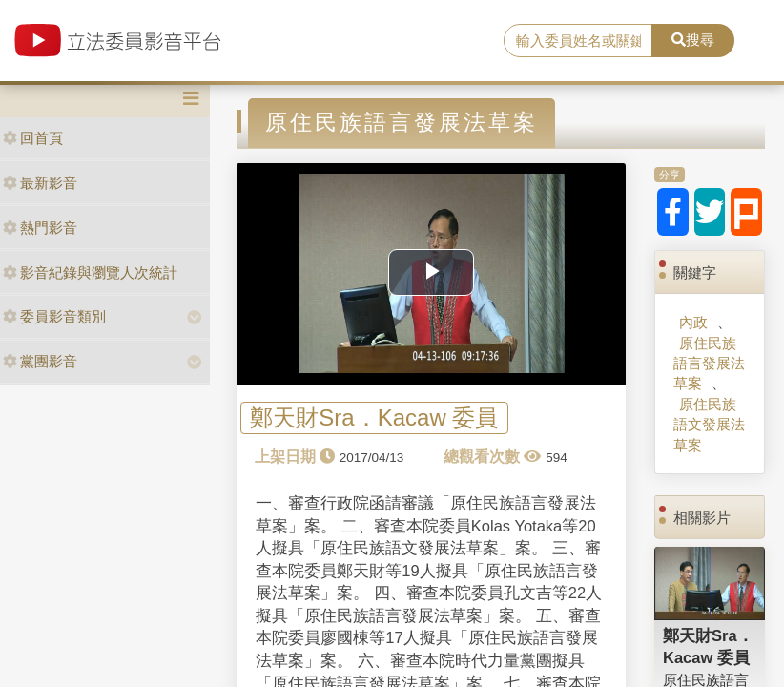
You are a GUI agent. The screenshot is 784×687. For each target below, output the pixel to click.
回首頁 (33, 138)
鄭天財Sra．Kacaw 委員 (374, 418)
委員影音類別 (54, 316)
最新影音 (40, 183)
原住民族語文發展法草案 (709, 425)
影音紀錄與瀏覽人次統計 (90, 272)
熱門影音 (40, 228)
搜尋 (693, 40)
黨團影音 (40, 361)
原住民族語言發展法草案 (709, 364)
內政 (693, 322)
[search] (578, 41)
